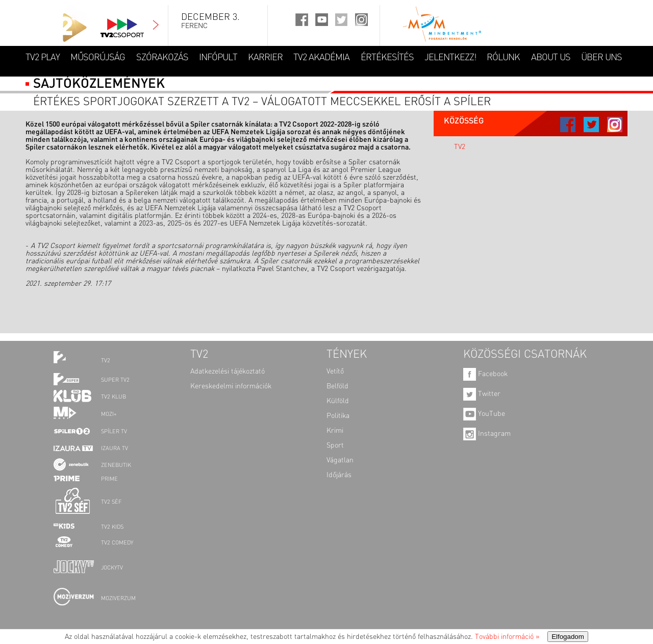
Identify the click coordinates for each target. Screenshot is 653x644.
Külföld (338, 401)
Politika (338, 416)
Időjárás (339, 475)
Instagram (487, 434)
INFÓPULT (218, 58)
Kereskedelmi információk (231, 386)
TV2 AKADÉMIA (321, 58)
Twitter (482, 394)
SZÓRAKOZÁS (162, 58)
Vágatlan (340, 460)
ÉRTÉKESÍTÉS (387, 58)
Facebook (485, 374)
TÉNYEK (347, 355)
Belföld (337, 386)
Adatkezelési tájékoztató (228, 371)
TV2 (460, 147)
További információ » (507, 637)
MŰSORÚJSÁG (98, 58)
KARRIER (265, 58)
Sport (335, 445)
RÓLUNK (503, 58)
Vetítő (335, 371)
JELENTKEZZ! (450, 58)
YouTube (484, 414)
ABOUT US (551, 58)
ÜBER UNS (601, 58)
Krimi (335, 431)
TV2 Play (43, 58)
